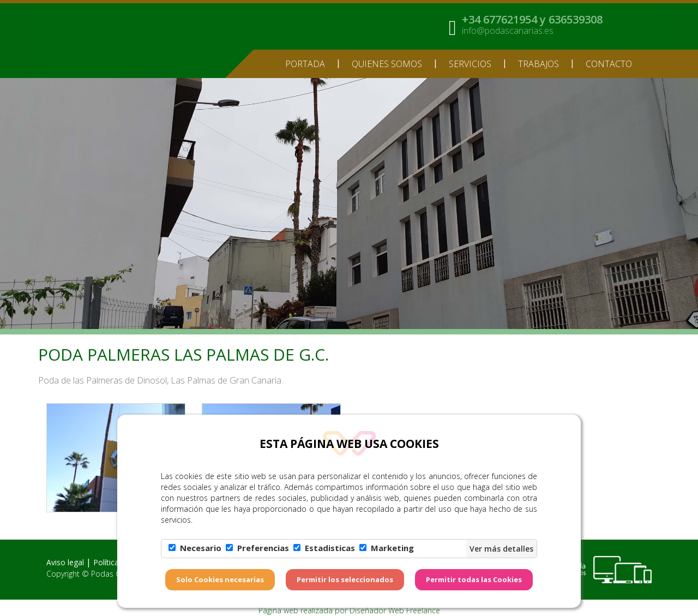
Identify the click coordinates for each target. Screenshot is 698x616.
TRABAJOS (538, 64)
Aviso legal (65, 562)
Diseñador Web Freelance (395, 610)
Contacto (609, 64)
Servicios (470, 64)
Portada (305, 64)
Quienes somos (387, 64)
